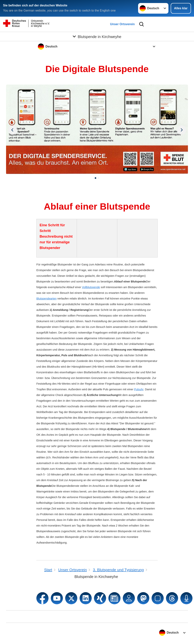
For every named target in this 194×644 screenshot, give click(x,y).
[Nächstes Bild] (13, 129)
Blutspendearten (47, 299)
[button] (95, 178)
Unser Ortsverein (122, 24)
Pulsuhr (139, 389)
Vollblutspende (91, 287)
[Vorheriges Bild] (181, 129)
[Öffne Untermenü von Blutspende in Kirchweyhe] (97, 37)
